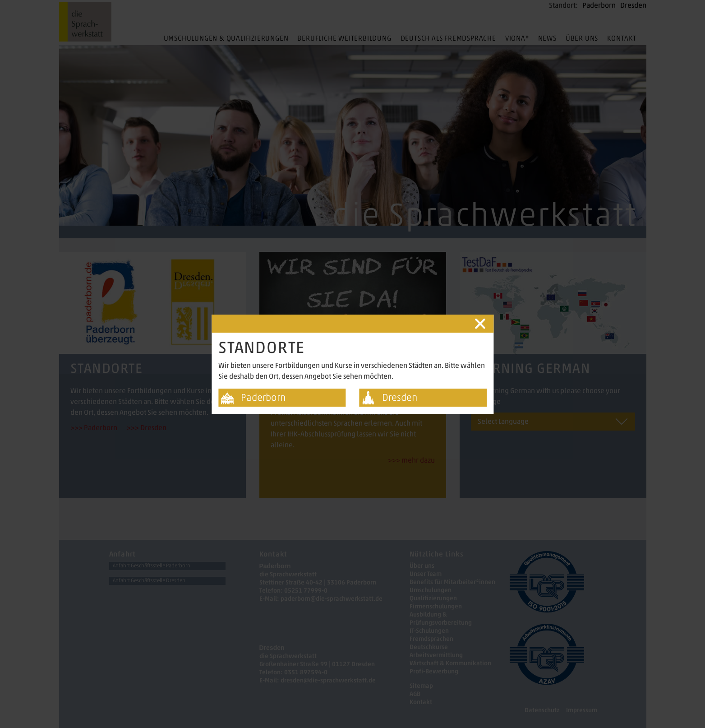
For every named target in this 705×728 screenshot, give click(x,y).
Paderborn (263, 397)
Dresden (400, 397)
